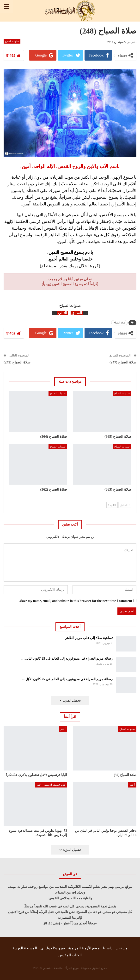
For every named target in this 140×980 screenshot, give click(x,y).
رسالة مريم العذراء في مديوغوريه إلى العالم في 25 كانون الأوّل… (67, 679)
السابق (125, 505)
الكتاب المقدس (70, 955)
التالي (112, 505)
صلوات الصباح (12, 41)
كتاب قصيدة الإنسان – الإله (51, 785)
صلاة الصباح (119, 323)
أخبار (63, 729)
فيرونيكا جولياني (53, 948)
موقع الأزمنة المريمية (84, 948)
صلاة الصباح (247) (123, 362)
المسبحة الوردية (25, 948)
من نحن (122, 948)
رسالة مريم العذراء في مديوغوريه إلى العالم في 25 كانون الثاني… (67, 659)
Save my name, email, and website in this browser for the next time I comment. (76, 601)
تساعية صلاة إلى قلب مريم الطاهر (89, 638)
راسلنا (108, 948)
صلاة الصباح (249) (17, 362)
